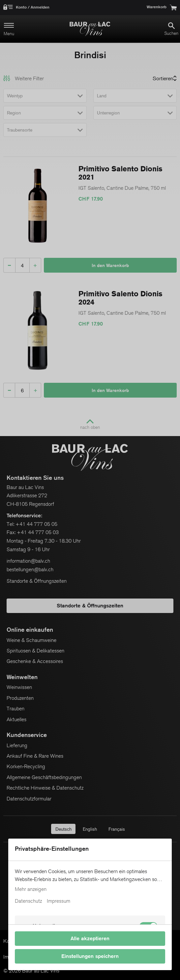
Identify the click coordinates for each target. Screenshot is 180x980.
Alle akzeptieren (90, 938)
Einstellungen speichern (90, 956)
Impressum (59, 901)
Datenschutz (28, 901)
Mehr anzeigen (31, 889)
